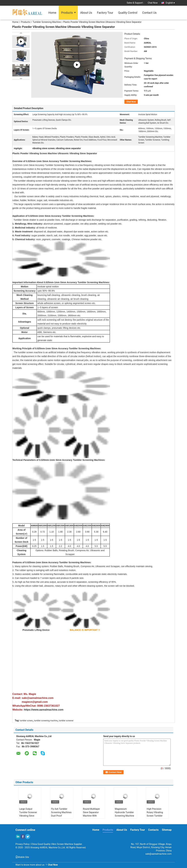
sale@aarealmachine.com (158, 854)
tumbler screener (66, 721)
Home (52, 13)
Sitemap (167, 830)
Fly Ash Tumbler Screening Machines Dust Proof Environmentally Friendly (61, 816)
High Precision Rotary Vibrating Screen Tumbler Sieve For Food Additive (155, 816)
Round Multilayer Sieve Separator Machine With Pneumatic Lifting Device (92, 816)
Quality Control (128, 13)
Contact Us (149, 13)
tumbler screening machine (46, 721)
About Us (86, 13)
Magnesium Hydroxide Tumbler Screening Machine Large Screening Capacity (124, 816)
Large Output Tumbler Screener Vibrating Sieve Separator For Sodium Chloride (28, 816)
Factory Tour (105, 13)
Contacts (153, 830)
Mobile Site (22, 857)
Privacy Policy (22, 844)
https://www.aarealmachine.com (44, 710)
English (170, 3)
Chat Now (153, 3)
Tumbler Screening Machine (47, 22)
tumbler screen (26, 721)
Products (67, 13)
